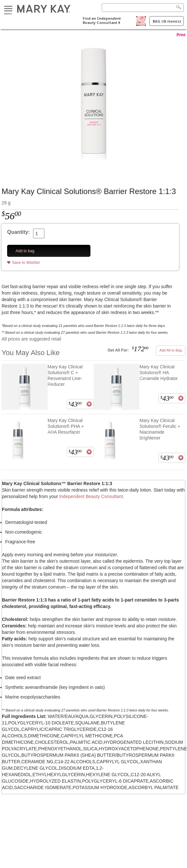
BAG (167, 21)
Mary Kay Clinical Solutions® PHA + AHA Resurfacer (66, 426)
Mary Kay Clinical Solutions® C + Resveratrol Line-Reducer (65, 375)
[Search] (143, 8)
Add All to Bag (171, 350)
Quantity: (18, 232)
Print (181, 35)
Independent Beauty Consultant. (92, 496)
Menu (8, 9)
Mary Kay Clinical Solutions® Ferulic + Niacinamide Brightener (160, 429)
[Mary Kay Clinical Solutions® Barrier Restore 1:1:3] (93, 106)
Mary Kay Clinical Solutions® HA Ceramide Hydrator (158, 373)
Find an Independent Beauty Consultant (102, 20)
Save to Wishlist (26, 263)
